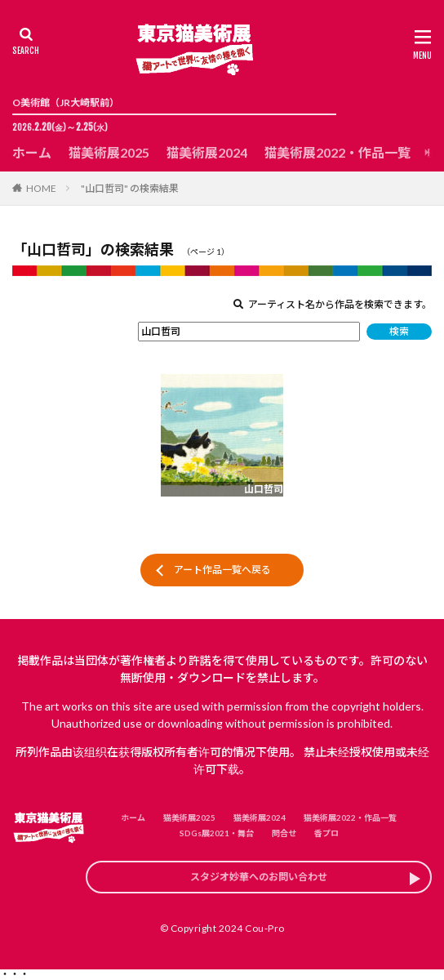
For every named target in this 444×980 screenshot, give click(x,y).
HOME (41, 188)
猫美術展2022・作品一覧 (337, 152)
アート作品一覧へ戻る (222, 570)
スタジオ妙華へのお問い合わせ (259, 877)
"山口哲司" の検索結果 (130, 188)
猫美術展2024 (206, 152)
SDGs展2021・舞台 (217, 833)
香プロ (326, 833)
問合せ (284, 833)
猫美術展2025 (109, 152)
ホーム (32, 152)
